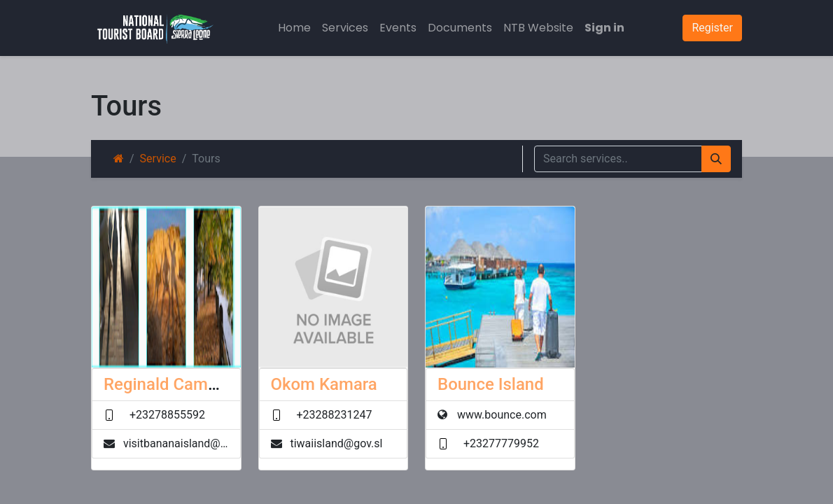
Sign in (604, 28)
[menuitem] (294, 28)
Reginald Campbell (174, 384)
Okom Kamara (324, 384)
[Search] (716, 159)
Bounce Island (491, 384)
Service (158, 159)
